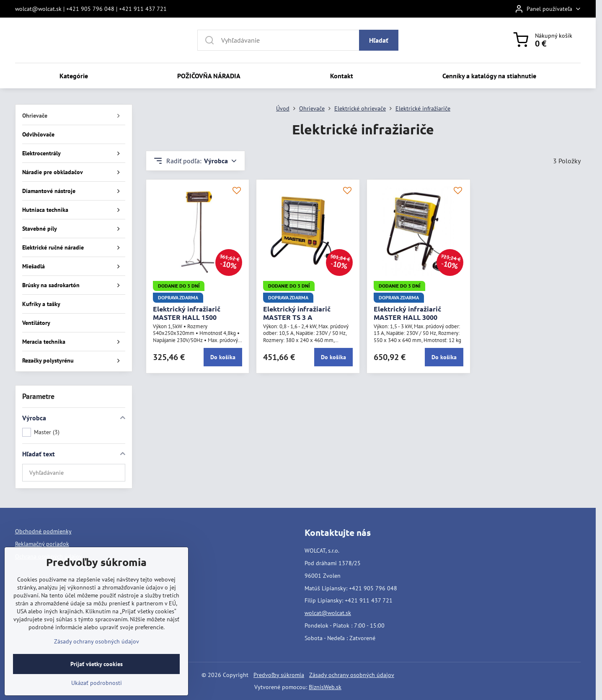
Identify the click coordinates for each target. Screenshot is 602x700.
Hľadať (379, 40)
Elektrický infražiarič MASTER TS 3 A (297, 313)
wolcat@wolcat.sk (328, 613)
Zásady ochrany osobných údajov (352, 675)
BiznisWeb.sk (325, 687)
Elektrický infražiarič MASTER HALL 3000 (407, 313)
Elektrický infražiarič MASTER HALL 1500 (187, 313)
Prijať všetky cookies (97, 682)
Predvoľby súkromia (279, 675)
